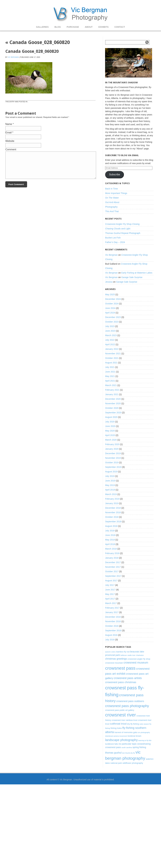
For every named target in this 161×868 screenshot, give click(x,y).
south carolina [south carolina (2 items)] (127, 747)
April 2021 (110, 381)
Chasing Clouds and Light (118, 229)
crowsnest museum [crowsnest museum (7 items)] (136, 663)
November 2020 (113, 403)
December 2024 (113, 299)
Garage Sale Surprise (132, 277)
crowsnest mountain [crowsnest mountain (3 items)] (114, 663)
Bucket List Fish (113, 238)
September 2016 (113, 630)
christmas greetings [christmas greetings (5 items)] (116, 659)
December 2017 (113, 562)
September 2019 (113, 467)
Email (8, 133)
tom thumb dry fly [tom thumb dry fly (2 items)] (129, 753)
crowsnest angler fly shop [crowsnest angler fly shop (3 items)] (139, 659)
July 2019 (110, 476)
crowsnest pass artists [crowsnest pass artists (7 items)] (128, 678)
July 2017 (110, 585)
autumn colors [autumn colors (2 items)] (110, 652)
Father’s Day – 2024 (115, 242)
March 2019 (111, 494)
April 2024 (110, 313)
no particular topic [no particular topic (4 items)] (128, 744)
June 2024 (110, 308)
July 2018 (110, 531)
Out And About (112, 202)
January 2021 (112, 394)
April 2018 (110, 544)
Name (9, 124)
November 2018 (113, 512)
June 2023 (110, 331)
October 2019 (112, 462)
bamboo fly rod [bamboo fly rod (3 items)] (123, 652)
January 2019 (112, 503)
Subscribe (114, 174)
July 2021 (110, 367)
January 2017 (112, 612)
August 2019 (111, 472)
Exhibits (103, 27)
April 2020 (110, 435)
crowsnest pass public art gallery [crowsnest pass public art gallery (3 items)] (120, 710)
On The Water (112, 198)
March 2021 (111, 385)
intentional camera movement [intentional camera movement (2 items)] (116, 736)
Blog (58, 27)
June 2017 (110, 590)
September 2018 (113, 522)
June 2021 (110, 372)
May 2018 (110, 540)
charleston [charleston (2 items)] (140, 655)
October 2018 (112, 517)
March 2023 (111, 335)
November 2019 (113, 458)
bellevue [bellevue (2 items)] (124, 655)
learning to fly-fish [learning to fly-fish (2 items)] (145, 740)
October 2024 (112, 304)
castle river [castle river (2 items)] (131, 655)
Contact (120, 27)
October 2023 (112, 322)
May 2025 (110, 294)
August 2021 (111, 363)
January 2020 (112, 449)
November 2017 (113, 567)
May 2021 (110, 376)
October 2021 (112, 358)
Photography (111, 207)
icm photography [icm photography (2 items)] (144, 732)
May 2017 (110, 594)
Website (10, 141)
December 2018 (113, 508)
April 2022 (110, 344)
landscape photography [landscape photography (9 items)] (121, 740)
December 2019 (113, 453)
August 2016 (111, 635)
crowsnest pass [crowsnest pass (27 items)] (120, 668)
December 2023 (113, 317)
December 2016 (113, 617)
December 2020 (113, 399)
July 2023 (110, 326)
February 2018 (112, 553)
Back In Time (111, 189)
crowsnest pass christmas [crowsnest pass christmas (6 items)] (121, 682)
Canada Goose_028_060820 (38, 42)
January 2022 (112, 349)
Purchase (73, 27)
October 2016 (112, 626)
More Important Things (116, 193)
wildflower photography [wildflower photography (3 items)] (133, 763)
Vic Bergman (13, 57)
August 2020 (111, 417)
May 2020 (110, 431)
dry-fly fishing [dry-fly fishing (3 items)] (133, 724)
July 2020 (110, 422)
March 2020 (111, 440)
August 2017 (111, 581)
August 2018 (111, 526)
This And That (112, 211)
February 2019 (112, 499)
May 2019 (110, 485)
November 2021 (113, 354)
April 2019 (110, 490)
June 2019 (110, 481)
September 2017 (113, 576)
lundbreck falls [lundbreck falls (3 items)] (112, 744)
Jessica (109, 282)
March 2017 (111, 603)
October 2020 (112, 408)
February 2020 (112, 444)
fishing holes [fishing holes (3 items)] (116, 728)
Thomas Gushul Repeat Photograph (123, 233)
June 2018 (110, 535)
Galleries (42, 27)
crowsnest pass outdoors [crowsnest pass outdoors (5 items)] (130, 701)
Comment (11, 149)
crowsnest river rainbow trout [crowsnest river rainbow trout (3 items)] (125, 720)
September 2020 (113, 413)
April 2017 (110, 599)
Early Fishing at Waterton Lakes (137, 273)
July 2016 (110, 640)
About (89, 27)
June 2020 (110, 426)
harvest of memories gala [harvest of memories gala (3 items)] (126, 732)
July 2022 (110, 340)
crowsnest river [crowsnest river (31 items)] (120, 715)
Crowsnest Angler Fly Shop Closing (122, 224)
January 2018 (112, 558)
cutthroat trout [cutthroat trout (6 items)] (118, 724)
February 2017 (112, 608)
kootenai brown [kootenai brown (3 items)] (134, 736)
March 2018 (111, 549)
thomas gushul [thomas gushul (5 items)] (113, 753)
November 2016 (113, 621)
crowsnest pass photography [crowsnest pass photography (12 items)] (127, 706)
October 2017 (112, 571)
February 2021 (112, 390)
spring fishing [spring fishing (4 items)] (139, 747)
